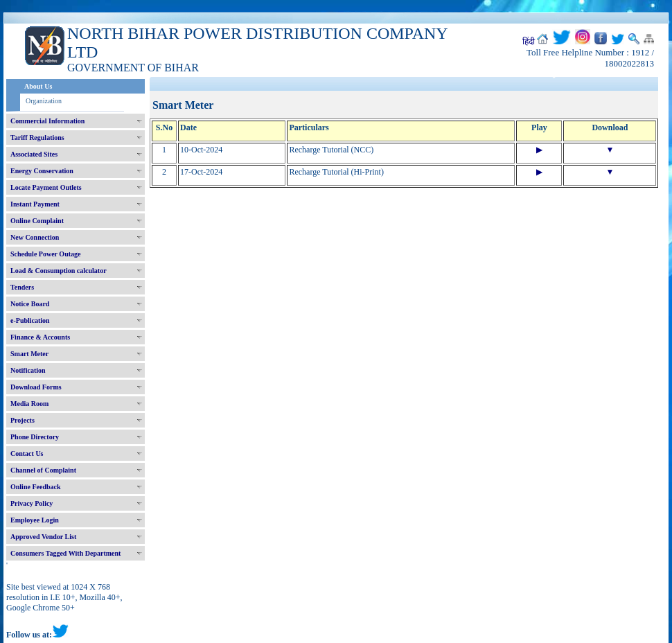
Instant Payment (35, 204)
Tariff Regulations (37, 138)
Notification (28, 370)
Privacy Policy (32, 503)
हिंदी (529, 42)
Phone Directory (35, 437)
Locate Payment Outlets (46, 187)
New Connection (35, 237)
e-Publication (30, 320)
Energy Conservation (42, 171)
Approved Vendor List (43, 537)
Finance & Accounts (40, 337)
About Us (38, 86)
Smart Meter (29, 354)
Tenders (22, 287)
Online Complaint (37, 221)
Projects (23, 420)
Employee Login (35, 520)
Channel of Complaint (43, 470)
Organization (44, 101)
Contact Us (27, 453)
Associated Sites (34, 154)
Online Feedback (36, 487)
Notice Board (30, 304)
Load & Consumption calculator (59, 271)
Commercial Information (47, 121)
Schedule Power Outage (45, 254)
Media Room (29, 404)
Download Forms (36, 387)
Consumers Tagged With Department (65, 553)
